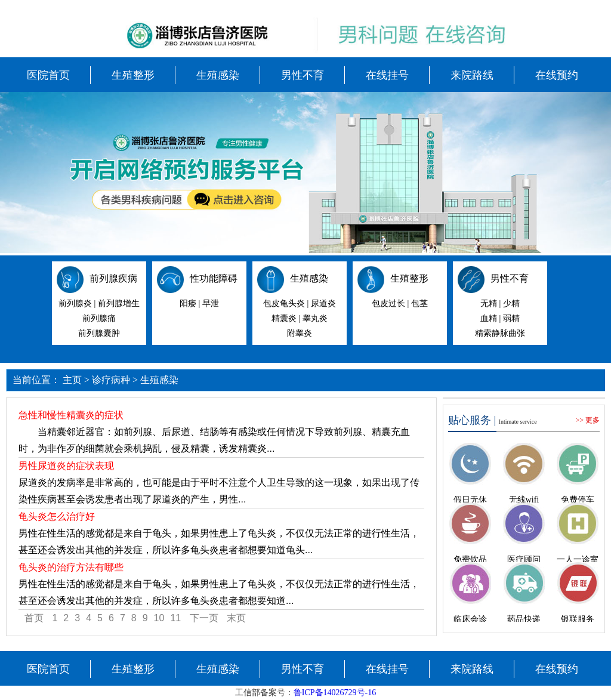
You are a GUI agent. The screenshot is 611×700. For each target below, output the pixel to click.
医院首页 (48, 75)
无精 (489, 303)
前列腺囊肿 (99, 333)
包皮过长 (388, 303)
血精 (489, 318)
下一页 (204, 618)
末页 (236, 618)
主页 (72, 380)
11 (175, 618)
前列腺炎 (75, 303)
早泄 (211, 303)
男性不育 (303, 75)
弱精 (511, 318)
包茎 (419, 303)
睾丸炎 (315, 318)
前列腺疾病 (113, 278)
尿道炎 (323, 303)
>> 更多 (587, 420)
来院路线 (472, 75)
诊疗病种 (111, 380)
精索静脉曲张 (500, 333)
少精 (511, 303)
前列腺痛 (99, 318)
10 (159, 618)
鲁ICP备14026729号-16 (335, 693)
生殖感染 (218, 75)
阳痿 (188, 303)
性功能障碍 (214, 278)
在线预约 (557, 75)
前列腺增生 (119, 303)
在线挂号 (387, 75)
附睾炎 (300, 333)
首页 (34, 618)
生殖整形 (133, 75)
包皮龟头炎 (284, 303)
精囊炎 (284, 318)
